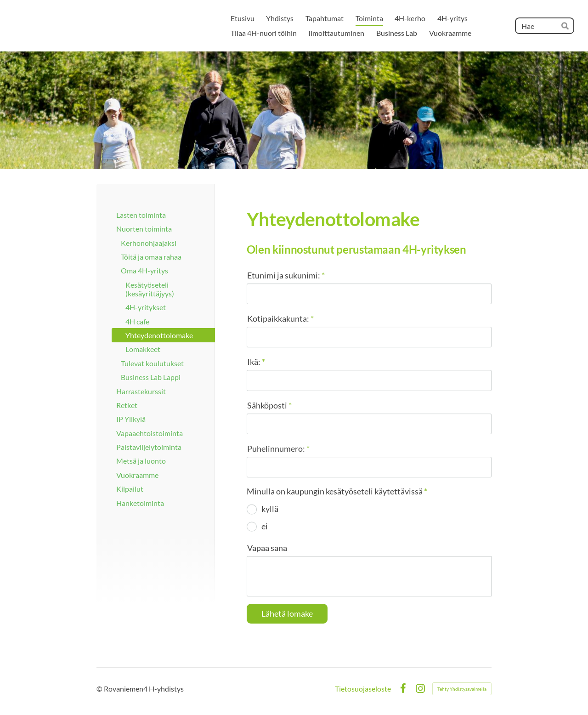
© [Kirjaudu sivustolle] (100, 689)
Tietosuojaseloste (363, 689)
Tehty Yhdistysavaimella (462, 689)
